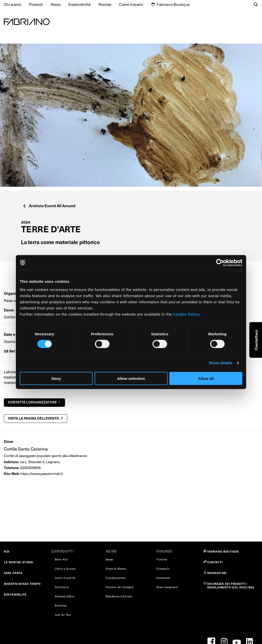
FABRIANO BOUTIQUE (223, 551)
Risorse (105, 4)
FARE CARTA (13, 573)
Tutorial (162, 559)
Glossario (163, 569)
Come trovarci (131, 4)
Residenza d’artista (119, 596)
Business (61, 605)
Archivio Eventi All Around (49, 206)
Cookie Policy (186, 314)
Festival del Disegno (120, 587)
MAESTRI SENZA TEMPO (22, 584)
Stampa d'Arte (65, 596)
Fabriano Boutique (173, 4)
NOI (7, 551)
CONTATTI (215, 562)
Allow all (206, 378)
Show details (221, 363)
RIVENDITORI (217, 573)
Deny (56, 378)
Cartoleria (62, 587)
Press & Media (116, 569)
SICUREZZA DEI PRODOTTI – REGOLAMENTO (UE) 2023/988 (231, 585)
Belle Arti (61, 559)
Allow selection (131, 378)
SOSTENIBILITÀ (15, 594)
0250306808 (30, 468)
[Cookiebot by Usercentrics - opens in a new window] (220, 263)
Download (163, 578)
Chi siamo (13, 4)
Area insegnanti (167, 587)
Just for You (63, 615)
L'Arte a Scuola (65, 569)
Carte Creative (65, 578)
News (56, 4)
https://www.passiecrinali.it (41, 474)
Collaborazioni (116, 578)
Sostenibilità (79, 4)
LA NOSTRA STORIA (19, 562)
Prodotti (36, 4)
